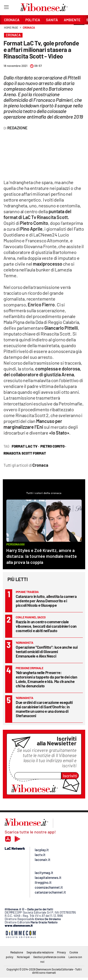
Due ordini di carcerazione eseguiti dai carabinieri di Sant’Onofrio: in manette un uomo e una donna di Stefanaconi (44, 709)
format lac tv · (25, 446)
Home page (11, 27)
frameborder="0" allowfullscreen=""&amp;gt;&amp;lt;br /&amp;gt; (39, 156)
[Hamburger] (6, 8)
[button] (79, 30)
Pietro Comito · (53, 446)
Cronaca (29, 27)
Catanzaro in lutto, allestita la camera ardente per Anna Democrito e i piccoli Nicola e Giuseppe (46, 601)
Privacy (61, 952)
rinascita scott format (25, 453)
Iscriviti (70, 776)
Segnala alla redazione (40, 952)
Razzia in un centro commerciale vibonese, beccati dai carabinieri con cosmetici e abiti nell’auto (46, 626)
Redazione (17, 952)
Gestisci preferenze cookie (49, 957)
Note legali (23, 957)
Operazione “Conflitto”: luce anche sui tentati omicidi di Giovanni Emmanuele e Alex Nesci (47, 651)
